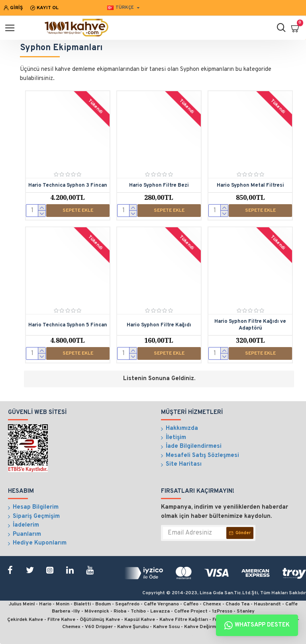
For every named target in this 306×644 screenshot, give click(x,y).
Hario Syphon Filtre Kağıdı (159, 325)
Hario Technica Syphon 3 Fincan (68, 185)
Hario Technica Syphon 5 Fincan (68, 325)
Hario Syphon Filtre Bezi (159, 185)
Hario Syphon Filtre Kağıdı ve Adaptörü (250, 325)
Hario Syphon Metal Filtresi (250, 185)
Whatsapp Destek (257, 625)
